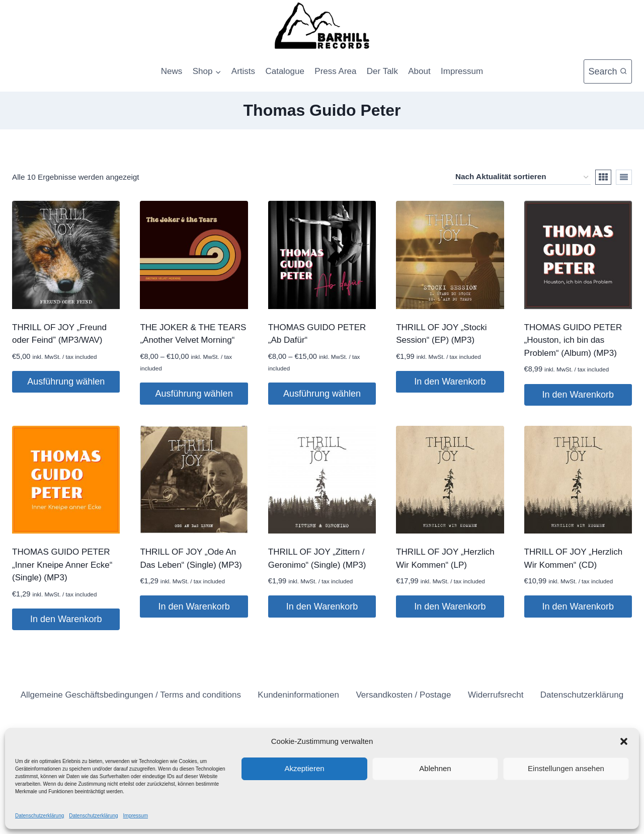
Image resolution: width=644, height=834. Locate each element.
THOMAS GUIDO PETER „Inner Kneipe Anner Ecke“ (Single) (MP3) (62, 565)
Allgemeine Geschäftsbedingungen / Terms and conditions (131, 695)
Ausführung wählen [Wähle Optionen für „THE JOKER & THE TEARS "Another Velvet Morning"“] (194, 394)
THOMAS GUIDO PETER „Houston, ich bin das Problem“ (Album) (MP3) (573, 340)
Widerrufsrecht (496, 695)
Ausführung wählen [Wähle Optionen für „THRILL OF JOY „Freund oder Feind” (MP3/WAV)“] (66, 382)
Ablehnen (435, 768)
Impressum (136, 816)
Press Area (335, 71)
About (419, 71)
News (172, 71)
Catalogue (285, 71)
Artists (243, 71)
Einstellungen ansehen (566, 768)
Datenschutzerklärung (39, 816)
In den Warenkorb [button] (450, 382)
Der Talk (382, 71)
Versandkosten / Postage (403, 695)
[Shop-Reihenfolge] (522, 177)
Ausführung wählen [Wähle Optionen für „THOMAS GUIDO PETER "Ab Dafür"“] (322, 394)
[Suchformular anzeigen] (608, 72)
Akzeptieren (304, 768)
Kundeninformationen (298, 695)
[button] (624, 741)
